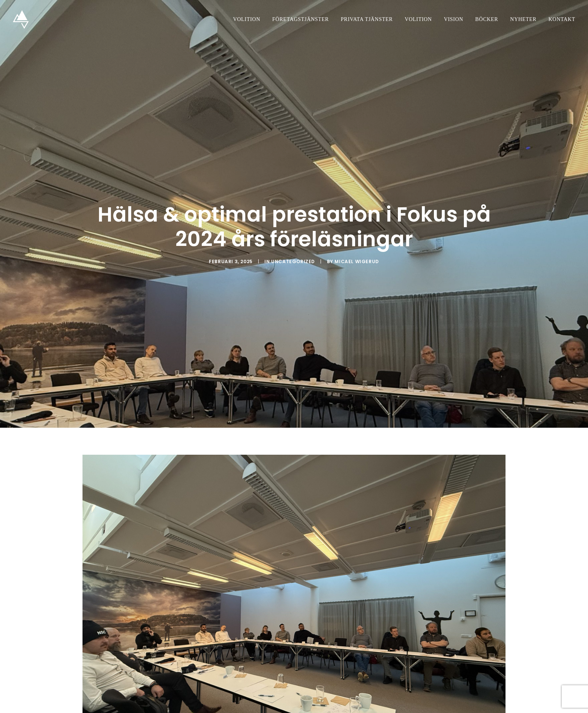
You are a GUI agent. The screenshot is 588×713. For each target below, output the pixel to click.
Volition (247, 19)
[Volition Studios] (21, 19)
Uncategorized (293, 254)
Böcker (487, 19)
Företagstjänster (301, 19)
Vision (454, 19)
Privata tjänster (367, 19)
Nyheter (523, 19)
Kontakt (562, 19)
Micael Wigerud (357, 254)
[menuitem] (249, 19)
